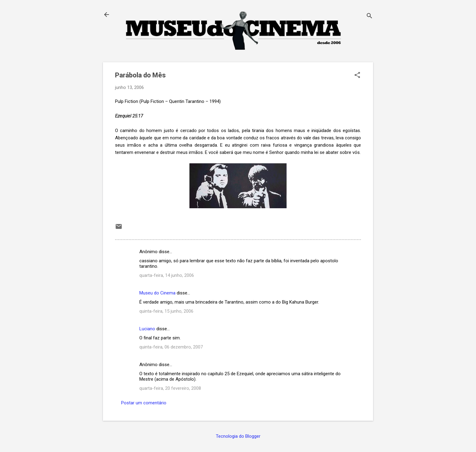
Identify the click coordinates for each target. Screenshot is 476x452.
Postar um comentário (144, 403)
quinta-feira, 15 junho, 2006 (166, 311)
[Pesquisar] (369, 17)
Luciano (147, 329)
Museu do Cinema (157, 293)
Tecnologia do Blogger (238, 436)
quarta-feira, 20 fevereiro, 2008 (170, 388)
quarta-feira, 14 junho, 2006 (167, 275)
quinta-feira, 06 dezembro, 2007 (171, 347)
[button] (357, 76)
